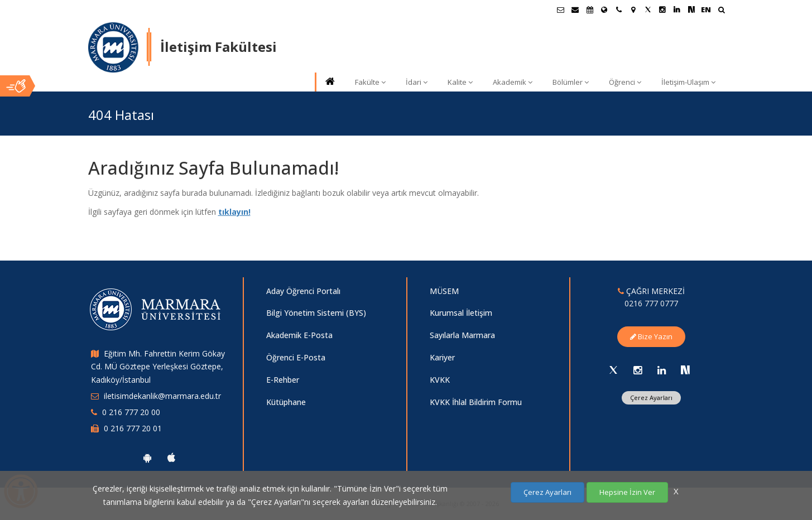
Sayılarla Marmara (462, 335)
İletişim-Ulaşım (688, 82)
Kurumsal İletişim (461, 313)
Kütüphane (286, 402)
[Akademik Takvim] (590, 9)
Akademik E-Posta (299, 335)
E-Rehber (283, 380)
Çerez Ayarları (651, 398)
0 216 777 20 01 (133, 428)
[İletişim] (619, 9)
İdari (417, 82)
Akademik (513, 82)
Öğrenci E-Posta (296, 357)
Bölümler (571, 82)
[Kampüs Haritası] (633, 9)
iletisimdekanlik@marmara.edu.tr (162, 396)
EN (706, 9)
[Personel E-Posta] (575, 9)
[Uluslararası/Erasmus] (604, 9)
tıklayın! (234, 212)
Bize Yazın (651, 336)
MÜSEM (444, 291)
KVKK (440, 380)
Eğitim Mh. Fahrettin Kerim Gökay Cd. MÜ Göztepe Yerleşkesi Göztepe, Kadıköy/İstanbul (158, 367)
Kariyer (442, 357)
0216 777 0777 (651, 303)
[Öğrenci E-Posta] (561, 9)
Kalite (460, 82)
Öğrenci (625, 82)
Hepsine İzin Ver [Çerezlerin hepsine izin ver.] (627, 492)
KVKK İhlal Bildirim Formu (476, 402)
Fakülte (370, 82)
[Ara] (721, 11)
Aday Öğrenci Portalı (303, 291)
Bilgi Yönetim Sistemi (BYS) (316, 313)
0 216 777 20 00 (131, 412)
